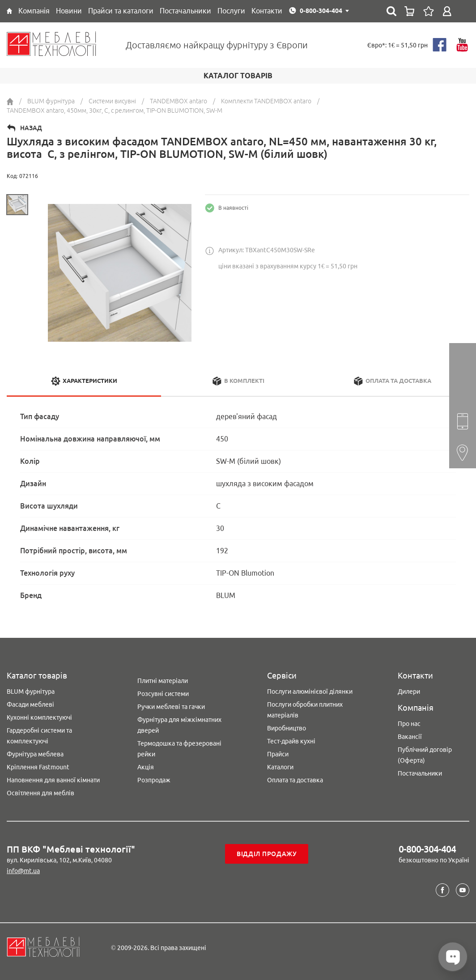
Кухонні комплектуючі (39, 717)
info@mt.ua (23, 871)
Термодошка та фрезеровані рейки (179, 749)
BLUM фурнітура (31, 692)
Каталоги (280, 767)
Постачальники (420, 773)
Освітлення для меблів (40, 793)
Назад (31, 128)
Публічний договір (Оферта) (425, 755)
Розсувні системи (163, 694)
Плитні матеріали (163, 681)
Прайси (278, 754)
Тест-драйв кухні (291, 741)
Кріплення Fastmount (38, 767)
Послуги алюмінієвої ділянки (310, 692)
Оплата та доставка (295, 780)
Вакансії (410, 737)
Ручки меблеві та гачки (171, 707)
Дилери (409, 692)
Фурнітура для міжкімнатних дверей (179, 725)
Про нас (409, 724)
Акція (146, 767)
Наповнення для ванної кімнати (53, 780)
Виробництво (287, 728)
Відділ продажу (267, 854)
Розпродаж (154, 780)
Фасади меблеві (30, 704)
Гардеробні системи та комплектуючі (39, 736)
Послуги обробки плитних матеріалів (305, 710)
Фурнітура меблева (35, 754)
